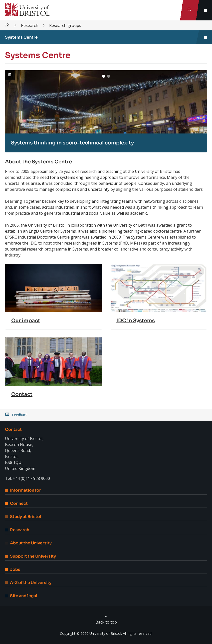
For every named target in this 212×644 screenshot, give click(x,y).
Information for (23, 490)
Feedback (20, 415)
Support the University (30, 556)
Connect (16, 503)
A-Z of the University (28, 583)
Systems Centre (21, 37)
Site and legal (21, 596)
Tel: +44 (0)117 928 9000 (27, 478)
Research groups (65, 25)
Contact (13, 429)
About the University (28, 543)
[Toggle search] (190, 10)
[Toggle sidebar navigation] (206, 37)
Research (30, 25)
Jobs (13, 569)
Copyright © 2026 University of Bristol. (91, 633)
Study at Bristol (23, 517)
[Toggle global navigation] (206, 10)
